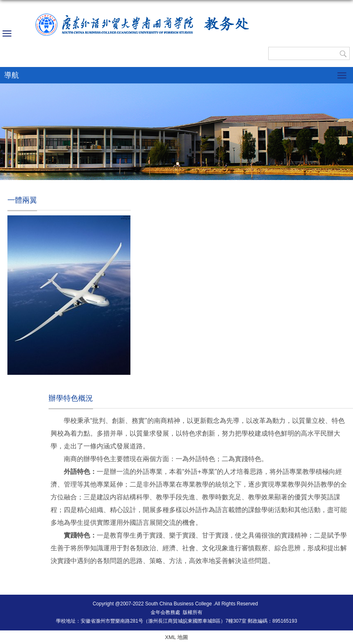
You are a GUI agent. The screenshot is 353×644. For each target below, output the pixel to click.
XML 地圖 (176, 637)
